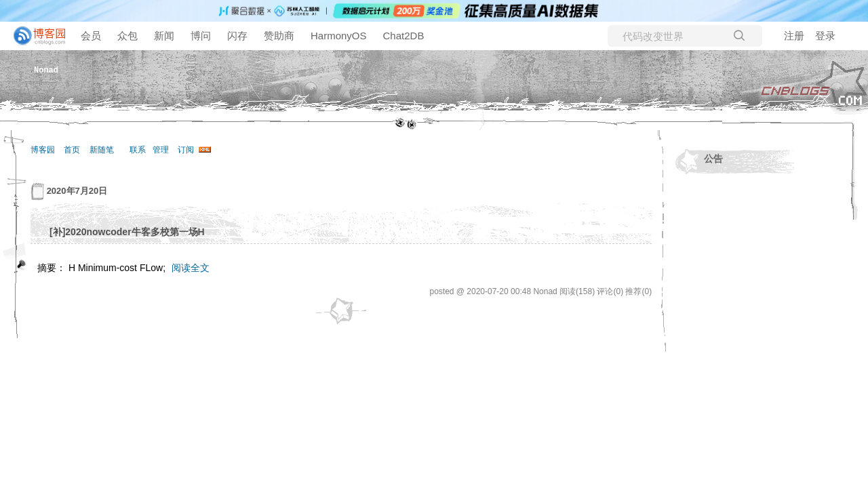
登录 (825, 36)
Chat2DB (404, 36)
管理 (161, 150)
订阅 (186, 150)
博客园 (43, 150)
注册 (794, 36)
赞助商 (279, 36)
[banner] (34, 36)
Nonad (46, 69)
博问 (201, 36)
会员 (91, 36)
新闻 (164, 36)
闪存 (237, 36)
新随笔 (102, 150)
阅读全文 (191, 268)
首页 (72, 150)
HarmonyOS (339, 36)
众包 (127, 36)
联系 (138, 150)
